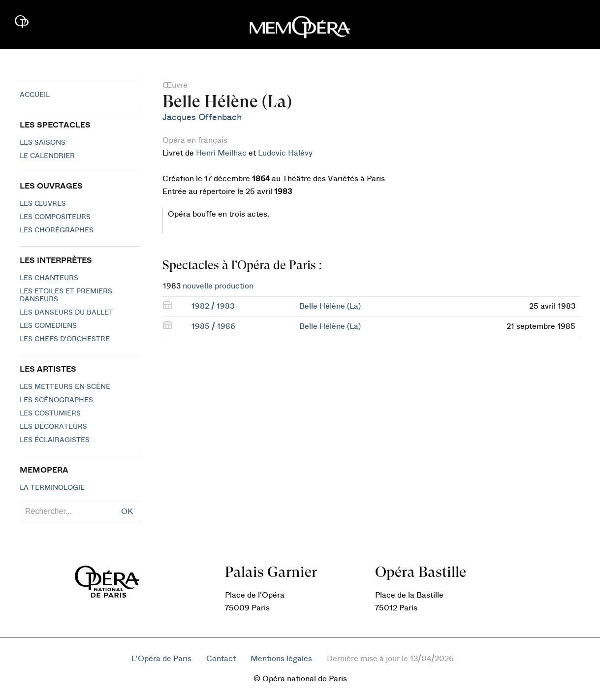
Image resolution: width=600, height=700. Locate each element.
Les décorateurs (53, 427)
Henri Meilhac (221, 153)
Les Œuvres (43, 204)
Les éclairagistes (55, 440)
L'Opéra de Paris (161, 659)
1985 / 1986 (213, 326)
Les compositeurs (55, 217)
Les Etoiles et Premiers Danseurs (66, 295)
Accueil (35, 95)
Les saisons (43, 143)
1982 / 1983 (213, 306)
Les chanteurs (49, 278)
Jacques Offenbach (202, 117)
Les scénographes (56, 400)
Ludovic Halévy (285, 153)
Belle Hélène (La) (330, 306)
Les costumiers (50, 414)
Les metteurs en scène (65, 387)
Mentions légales (281, 659)
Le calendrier (47, 156)
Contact (221, 659)
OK (127, 511)
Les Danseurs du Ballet (66, 313)
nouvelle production (218, 286)
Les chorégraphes (57, 230)
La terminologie (52, 488)
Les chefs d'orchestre (65, 339)
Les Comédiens (48, 326)
